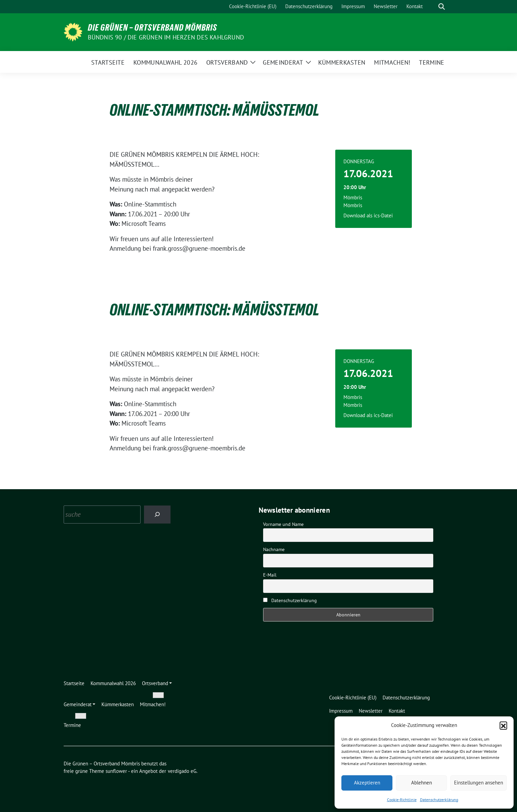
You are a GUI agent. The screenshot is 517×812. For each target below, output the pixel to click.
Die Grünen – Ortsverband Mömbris (152, 28)
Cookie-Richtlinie (402, 800)
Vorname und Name (283, 524)
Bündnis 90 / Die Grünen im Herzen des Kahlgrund (166, 37)
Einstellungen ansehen (479, 783)
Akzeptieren (367, 783)
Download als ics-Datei (368, 216)
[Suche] (432, 7)
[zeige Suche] (442, 7)
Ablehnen (422, 783)
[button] (503, 725)
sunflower (116, 771)
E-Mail (270, 575)
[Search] (157, 515)
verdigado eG (182, 771)
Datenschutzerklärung (439, 800)
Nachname (274, 549)
